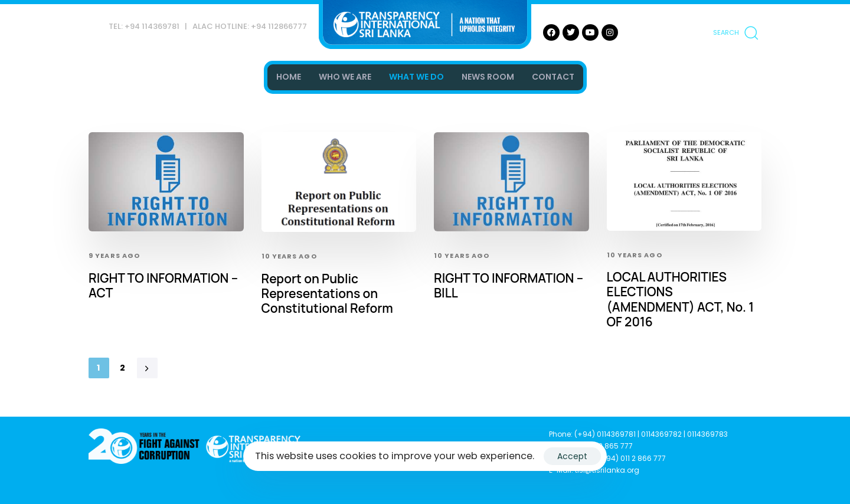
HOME (289, 77)
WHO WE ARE (345, 77)
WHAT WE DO (416, 77)
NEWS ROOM (488, 77)
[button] (735, 32)
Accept (572, 456)
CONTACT (553, 77)
